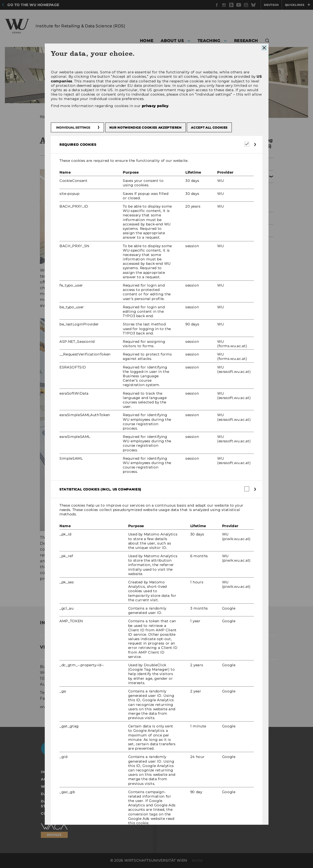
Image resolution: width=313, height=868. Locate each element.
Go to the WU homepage (33, 5)
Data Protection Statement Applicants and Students (90, 804)
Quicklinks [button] (297, 5)
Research (229, 231)
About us (229, 177)
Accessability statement (68, 779)
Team (229, 192)
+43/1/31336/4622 (65, 693)
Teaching (229, 218)
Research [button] (246, 41)
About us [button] (172, 41)
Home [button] (147, 41)
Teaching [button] (209, 41)
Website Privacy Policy (66, 787)
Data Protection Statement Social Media (87, 794)
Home (45, 116)
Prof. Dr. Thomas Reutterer (77, 561)
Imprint (49, 772)
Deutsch (271, 5)
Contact (231, 203)
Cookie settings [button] (58, 813)
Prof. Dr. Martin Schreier (162, 555)
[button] (267, 41)
